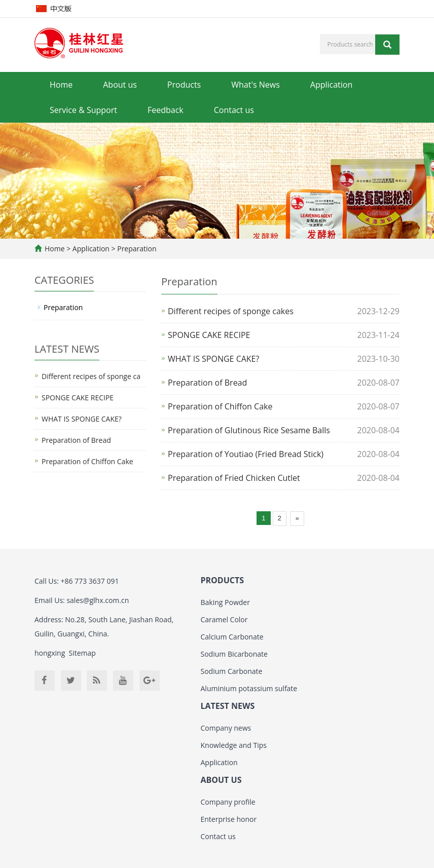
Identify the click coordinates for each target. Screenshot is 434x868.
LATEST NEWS (228, 706)
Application (332, 85)
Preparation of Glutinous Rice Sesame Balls (249, 430)
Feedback (166, 110)
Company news (226, 728)
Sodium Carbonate (232, 671)
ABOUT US (221, 780)
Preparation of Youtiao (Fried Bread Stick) (246, 454)
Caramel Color (224, 619)
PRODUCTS (223, 580)
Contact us (234, 110)
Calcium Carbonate (232, 637)
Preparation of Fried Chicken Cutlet (234, 478)
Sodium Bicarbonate (234, 654)
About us (120, 85)
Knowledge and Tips (234, 745)
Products (184, 85)
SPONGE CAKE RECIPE (209, 335)
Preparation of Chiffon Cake (220, 406)
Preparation (136, 249)
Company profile (228, 802)
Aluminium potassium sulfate (249, 688)
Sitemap (82, 653)
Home (61, 85)
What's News (256, 85)
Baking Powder (225, 602)
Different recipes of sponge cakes (231, 311)
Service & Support (83, 110)
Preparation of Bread (207, 383)
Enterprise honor (229, 819)
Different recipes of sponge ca (91, 376)
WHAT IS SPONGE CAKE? (213, 359)
